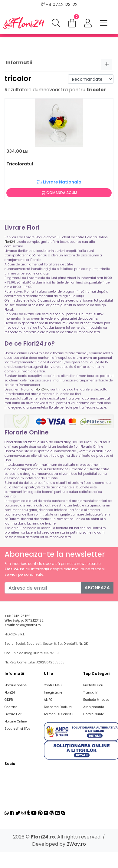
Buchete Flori (93, 685)
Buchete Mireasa (96, 700)
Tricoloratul (20, 164)
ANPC (48, 700)
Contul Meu (53, 685)
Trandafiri (91, 693)
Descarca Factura (58, 707)
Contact (11, 707)
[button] (88, 24)
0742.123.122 (21, 616)
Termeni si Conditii (59, 714)
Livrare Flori (13, 714)
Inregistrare (53, 693)
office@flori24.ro (28, 625)
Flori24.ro (11, 242)
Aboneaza (97, 588)
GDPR (9, 700)
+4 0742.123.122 (62, 5)
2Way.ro (76, 844)
